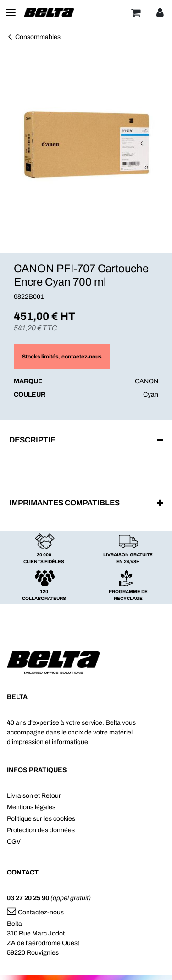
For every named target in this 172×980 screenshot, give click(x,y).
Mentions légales (31, 807)
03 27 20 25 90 (28, 898)
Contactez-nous (35, 912)
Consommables (34, 37)
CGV (14, 842)
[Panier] (136, 12)
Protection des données (41, 830)
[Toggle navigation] (11, 12)
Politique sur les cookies (41, 819)
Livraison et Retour (34, 796)
